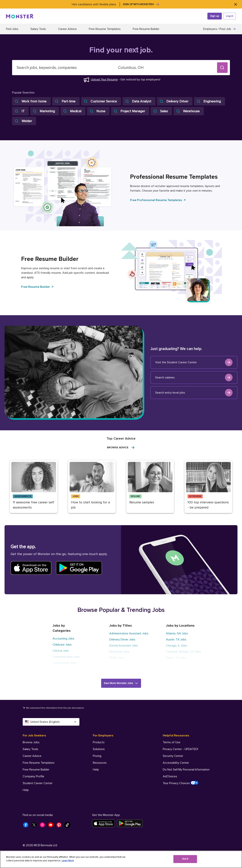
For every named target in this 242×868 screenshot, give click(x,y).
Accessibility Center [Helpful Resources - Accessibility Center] (176, 763)
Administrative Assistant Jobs (129, 633)
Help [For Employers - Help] (96, 770)
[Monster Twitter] (35, 826)
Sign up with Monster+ (141, 4)
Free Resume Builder (146, 29)
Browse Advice (121, 448)
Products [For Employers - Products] (99, 742)
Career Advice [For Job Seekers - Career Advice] (32, 756)
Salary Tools (38, 29)
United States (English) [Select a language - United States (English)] (51, 722)
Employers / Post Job (220, 29)
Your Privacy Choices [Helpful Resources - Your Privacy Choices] (181, 783)
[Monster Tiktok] (68, 826)
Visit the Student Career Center (194, 362)
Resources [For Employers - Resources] (100, 763)
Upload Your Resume (104, 80)
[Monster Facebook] (27, 826)
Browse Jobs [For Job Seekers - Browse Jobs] (31, 742)
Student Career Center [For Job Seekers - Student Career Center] (38, 783)
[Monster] (20, 16)
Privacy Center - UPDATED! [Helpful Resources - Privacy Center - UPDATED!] (180, 749)
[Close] (235, 4)
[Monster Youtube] (52, 826)
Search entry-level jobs (194, 393)
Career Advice (67, 29)
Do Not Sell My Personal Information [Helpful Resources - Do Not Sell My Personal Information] (186, 770)
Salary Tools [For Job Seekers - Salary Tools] (30, 749)
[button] (222, 68)
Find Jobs (12, 29)
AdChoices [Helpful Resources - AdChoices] (170, 776)
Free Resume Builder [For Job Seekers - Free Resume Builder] (36, 770)
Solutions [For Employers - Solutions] (99, 749)
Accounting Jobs (63, 639)
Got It (185, 859)
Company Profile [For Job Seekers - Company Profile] (33, 776)
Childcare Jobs (62, 645)
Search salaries (194, 377)
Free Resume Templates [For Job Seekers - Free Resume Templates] (39, 763)
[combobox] (63, 68)
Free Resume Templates (105, 29)
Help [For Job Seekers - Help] (26, 790)
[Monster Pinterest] (60, 826)
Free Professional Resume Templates (158, 200)
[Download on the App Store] (105, 823)
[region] (121, 859)
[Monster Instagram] (43, 826)
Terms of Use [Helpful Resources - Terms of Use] (172, 742)
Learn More (68, 861)
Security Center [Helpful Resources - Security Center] (173, 756)
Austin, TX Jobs (176, 639)
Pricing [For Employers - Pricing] (97, 756)
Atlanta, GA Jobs (177, 633)
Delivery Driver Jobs (122, 639)
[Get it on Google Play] (131, 823)
